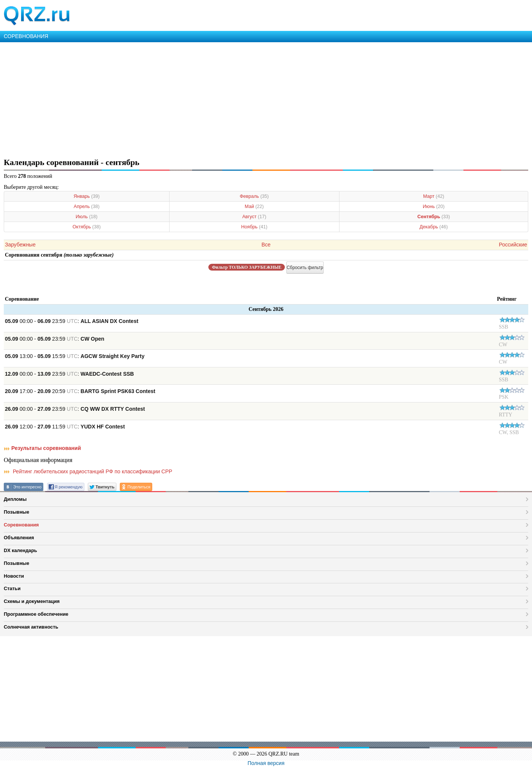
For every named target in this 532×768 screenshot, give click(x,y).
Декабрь (433, 227)
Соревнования (21, 525)
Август (254, 217)
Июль (87, 217)
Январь (86, 196)
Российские (513, 245)
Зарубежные (20, 245)
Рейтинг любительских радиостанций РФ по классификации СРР (88, 471)
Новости (14, 576)
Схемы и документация (32, 601)
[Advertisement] (226, 99)
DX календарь (20, 550)
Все (266, 245)
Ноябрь (254, 227)
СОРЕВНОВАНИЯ (26, 36)
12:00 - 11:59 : (65, 427)
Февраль (254, 196)
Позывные (17, 512)
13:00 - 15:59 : (75, 356)
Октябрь (86, 227)
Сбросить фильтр (305, 268)
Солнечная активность (31, 627)
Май (255, 207)
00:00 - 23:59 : (72, 321)
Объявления (19, 538)
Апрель (86, 207)
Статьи (12, 588)
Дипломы (15, 499)
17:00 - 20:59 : (80, 391)
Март (434, 196)
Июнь (434, 207)
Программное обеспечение (36, 614)
